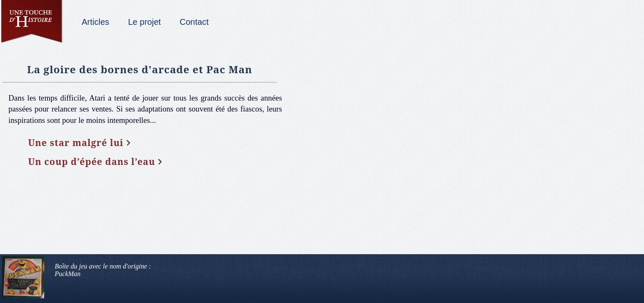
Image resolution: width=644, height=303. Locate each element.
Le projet (144, 22)
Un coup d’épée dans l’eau (92, 161)
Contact (194, 22)
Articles (96, 22)
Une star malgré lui (76, 142)
